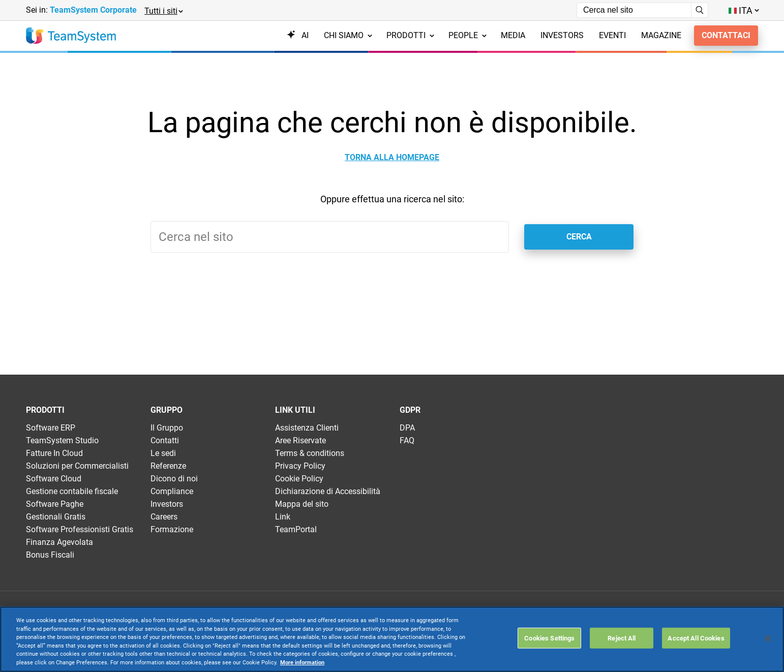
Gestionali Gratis (56, 517)
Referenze (168, 466)
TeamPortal (296, 529)
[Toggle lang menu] (743, 10)
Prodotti (410, 35)
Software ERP (51, 428)
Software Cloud (54, 479)
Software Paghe (55, 504)
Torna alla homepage (392, 158)
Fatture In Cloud (54, 453)
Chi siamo (348, 35)
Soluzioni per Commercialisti (77, 466)
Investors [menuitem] (562, 35)
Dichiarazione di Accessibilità (328, 491)
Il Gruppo (167, 428)
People (468, 35)
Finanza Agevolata (59, 542)
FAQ (407, 440)
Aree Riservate (300, 440)
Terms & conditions (310, 453)
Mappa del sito (302, 504)
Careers (164, 517)
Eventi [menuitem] (612, 35)
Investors (167, 504)
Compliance (172, 491)
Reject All (622, 638)
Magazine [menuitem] (661, 35)
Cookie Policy (299, 479)
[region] (392, 639)
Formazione (172, 529)
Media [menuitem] (513, 35)
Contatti (165, 440)
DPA (407, 428)
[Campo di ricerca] (634, 10)
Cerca (579, 237)
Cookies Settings (549, 638)
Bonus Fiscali (50, 555)
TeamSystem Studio (62, 440)
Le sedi (163, 453)
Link (283, 517)
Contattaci (726, 35)
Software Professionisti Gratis (80, 529)
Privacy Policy (300, 466)
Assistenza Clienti (307, 428)
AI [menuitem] (298, 35)
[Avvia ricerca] (700, 10)
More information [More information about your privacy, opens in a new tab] (302, 663)
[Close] (768, 638)
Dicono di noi (174, 479)
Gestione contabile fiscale (72, 491)
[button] (163, 10)
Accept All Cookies (696, 638)
